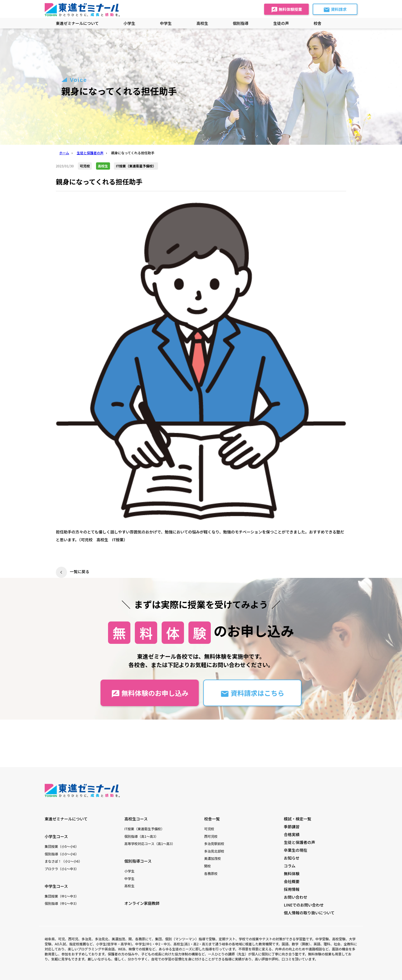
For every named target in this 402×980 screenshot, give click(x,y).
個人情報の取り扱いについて (309, 913)
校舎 (317, 23)
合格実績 (292, 834)
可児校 (209, 829)
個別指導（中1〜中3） (62, 903)
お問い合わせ (296, 897)
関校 (207, 866)
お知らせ (292, 858)
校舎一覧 (212, 819)
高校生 (130, 886)
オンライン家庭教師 (142, 903)
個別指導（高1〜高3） (142, 836)
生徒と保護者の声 (300, 842)
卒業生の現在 (296, 850)
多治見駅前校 (214, 843)
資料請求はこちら (252, 693)
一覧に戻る (80, 571)
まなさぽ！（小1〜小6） (63, 861)
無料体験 (292, 874)
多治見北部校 (214, 851)
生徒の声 (281, 23)
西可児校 (211, 836)
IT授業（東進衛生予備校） (144, 829)
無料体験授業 (287, 10)
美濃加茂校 (212, 858)
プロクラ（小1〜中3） (62, 869)
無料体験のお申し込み (150, 693)
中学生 (130, 878)
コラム (290, 866)
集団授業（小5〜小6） (62, 846)
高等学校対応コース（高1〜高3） (150, 843)
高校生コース (136, 819)
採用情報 (292, 889)
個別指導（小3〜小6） (62, 854)
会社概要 (292, 881)
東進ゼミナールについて (77, 23)
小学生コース (56, 836)
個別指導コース (138, 861)
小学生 (130, 871)
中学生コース (56, 886)
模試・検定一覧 (298, 819)
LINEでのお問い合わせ (304, 905)
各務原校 (211, 873)
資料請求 (335, 10)
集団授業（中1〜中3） (62, 896)
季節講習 (292, 827)
